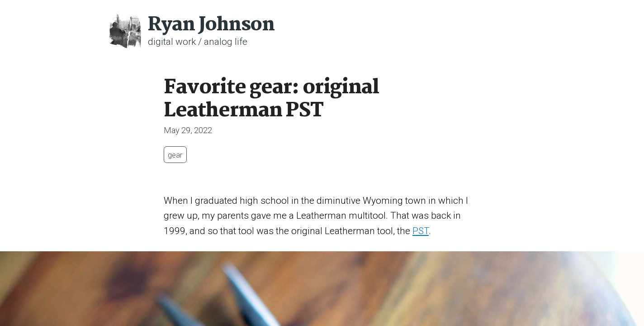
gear (175, 155)
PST (421, 231)
